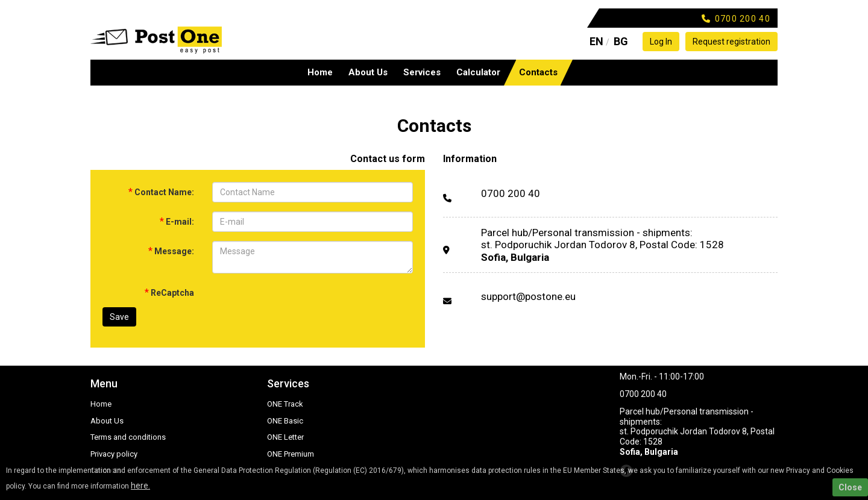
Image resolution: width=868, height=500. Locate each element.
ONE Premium (291, 454)
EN (596, 41)
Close (850, 487)
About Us (368, 72)
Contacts (538, 72)
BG (621, 41)
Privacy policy (114, 454)
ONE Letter (285, 437)
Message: (171, 251)
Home (320, 72)
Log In (661, 42)
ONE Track (285, 404)
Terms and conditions (128, 437)
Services (422, 72)
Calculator (478, 72)
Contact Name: (161, 192)
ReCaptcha (169, 292)
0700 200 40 (511, 193)
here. (140, 486)
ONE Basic (285, 421)
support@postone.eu (528, 296)
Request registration (731, 42)
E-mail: (177, 221)
